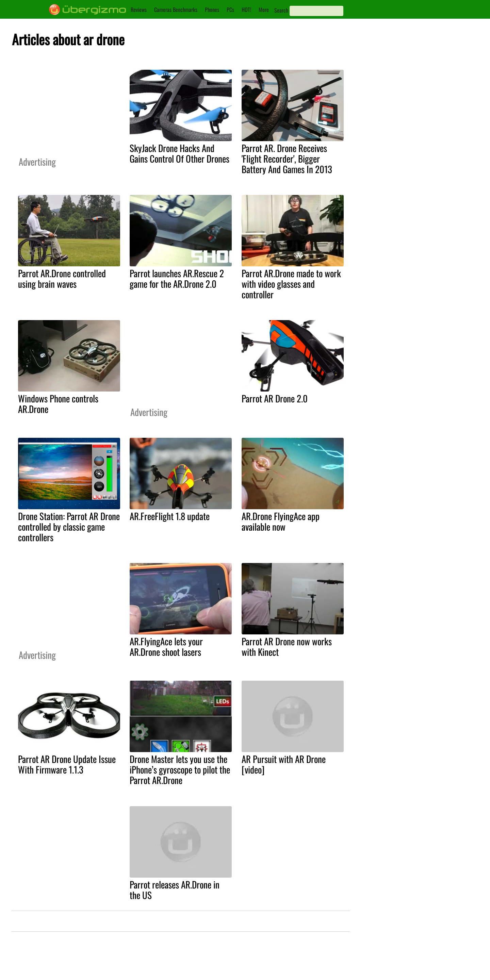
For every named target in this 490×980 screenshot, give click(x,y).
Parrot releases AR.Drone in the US (175, 890)
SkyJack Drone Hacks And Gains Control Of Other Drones (179, 153)
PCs (230, 10)
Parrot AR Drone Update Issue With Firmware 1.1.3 (67, 764)
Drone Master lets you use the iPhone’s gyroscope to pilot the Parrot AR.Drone (180, 769)
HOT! (246, 10)
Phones (212, 10)
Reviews (139, 10)
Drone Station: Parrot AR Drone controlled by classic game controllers (69, 527)
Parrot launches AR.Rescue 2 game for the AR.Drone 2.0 (177, 278)
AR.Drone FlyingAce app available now (281, 521)
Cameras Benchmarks (176, 10)
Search (281, 10)
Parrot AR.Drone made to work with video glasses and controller (291, 284)
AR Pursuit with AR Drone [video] (284, 764)
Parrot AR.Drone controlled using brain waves (62, 278)
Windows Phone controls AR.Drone (58, 404)
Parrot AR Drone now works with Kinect (287, 646)
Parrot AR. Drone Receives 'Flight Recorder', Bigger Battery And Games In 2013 (287, 159)
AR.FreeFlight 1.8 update (170, 516)
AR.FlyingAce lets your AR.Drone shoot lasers (166, 646)
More (264, 10)
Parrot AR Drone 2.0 (275, 398)
